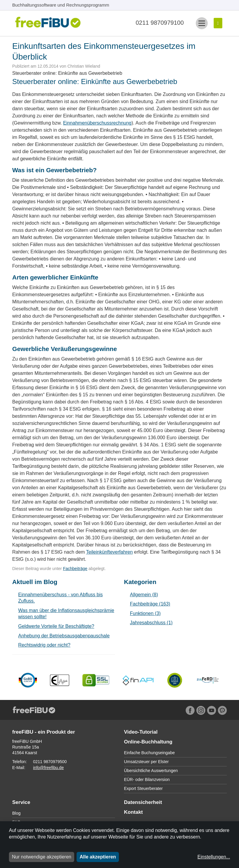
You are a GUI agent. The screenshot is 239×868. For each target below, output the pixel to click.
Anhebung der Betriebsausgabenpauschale (64, 636)
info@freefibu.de (48, 768)
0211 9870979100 (160, 23)
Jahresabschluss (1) (151, 623)
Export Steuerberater (143, 788)
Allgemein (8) (144, 595)
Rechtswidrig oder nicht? (44, 645)
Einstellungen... (214, 857)
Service (21, 802)
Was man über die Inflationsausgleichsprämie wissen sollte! (66, 614)
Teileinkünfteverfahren (110, 552)
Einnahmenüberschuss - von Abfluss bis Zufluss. (60, 598)
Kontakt (133, 812)
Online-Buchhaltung (148, 742)
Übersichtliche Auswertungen (151, 771)
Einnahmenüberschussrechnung (97, 123)
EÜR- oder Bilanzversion (147, 780)
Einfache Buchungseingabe (149, 753)
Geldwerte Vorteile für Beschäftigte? (56, 626)
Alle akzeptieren (98, 857)
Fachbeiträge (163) (150, 604)
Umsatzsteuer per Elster (146, 762)
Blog (16, 813)
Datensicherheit (143, 802)
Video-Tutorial (141, 732)
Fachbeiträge (75, 569)
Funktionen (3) (145, 613)
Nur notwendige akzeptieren (42, 857)
